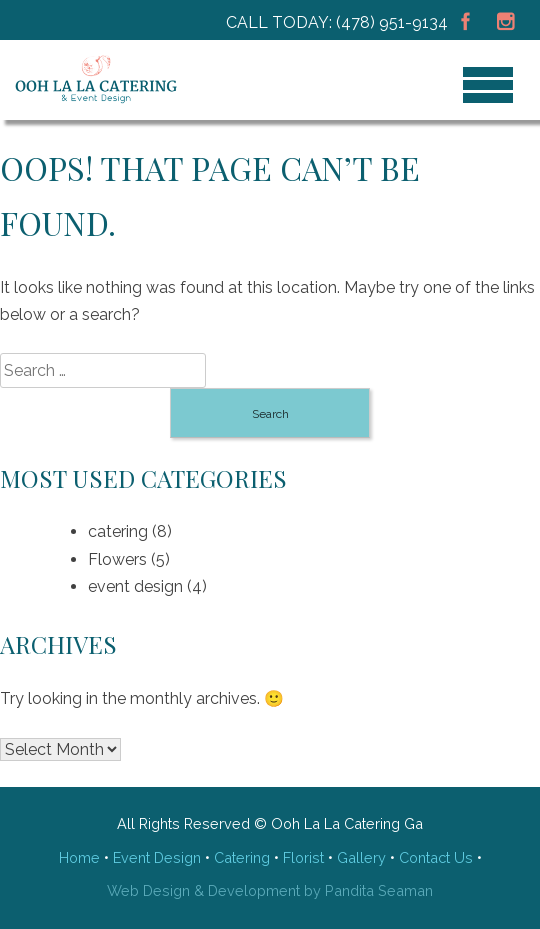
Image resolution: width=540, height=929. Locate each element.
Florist (303, 857)
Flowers (117, 559)
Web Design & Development (203, 890)
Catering (242, 857)
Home (79, 857)
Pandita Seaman (379, 890)
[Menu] (488, 85)
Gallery (361, 857)
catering (118, 531)
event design (135, 586)
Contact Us (436, 857)
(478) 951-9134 (392, 22)
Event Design (157, 857)
